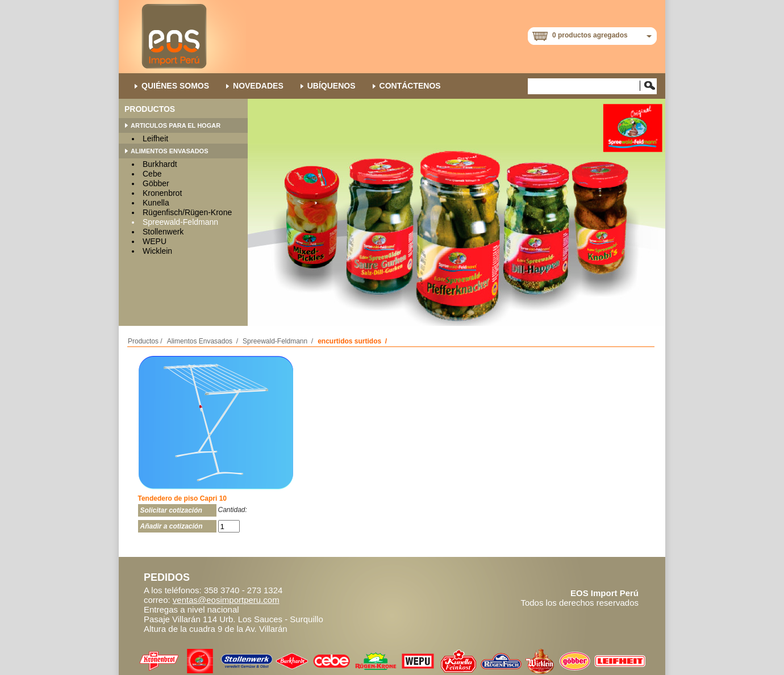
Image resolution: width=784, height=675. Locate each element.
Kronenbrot (162, 193)
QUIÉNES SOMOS (175, 86)
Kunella (156, 203)
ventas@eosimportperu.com (226, 600)
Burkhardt (160, 164)
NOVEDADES (258, 86)
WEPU (155, 241)
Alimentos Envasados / (203, 341)
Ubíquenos (331, 86)
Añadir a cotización (172, 526)
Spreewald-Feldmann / (278, 341)
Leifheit (155, 139)
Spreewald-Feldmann (180, 222)
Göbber (156, 183)
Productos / (145, 341)
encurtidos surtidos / (352, 341)
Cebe (152, 174)
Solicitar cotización (171, 510)
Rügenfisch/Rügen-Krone (187, 212)
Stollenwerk (163, 232)
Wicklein (157, 251)
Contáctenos (410, 86)
